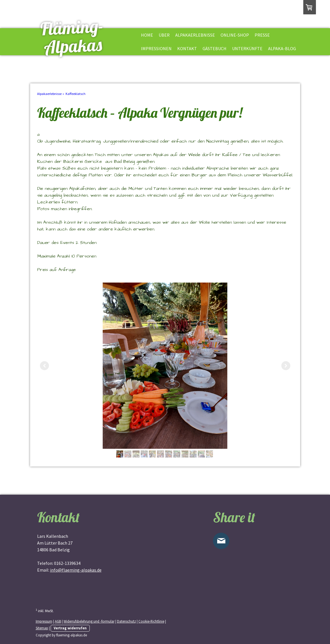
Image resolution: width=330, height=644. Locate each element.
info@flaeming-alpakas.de (76, 570)
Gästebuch (215, 48)
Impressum (44, 621)
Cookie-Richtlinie (151, 621)
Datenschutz (126, 621)
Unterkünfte (247, 48)
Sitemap (42, 628)
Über (164, 35)
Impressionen (156, 48)
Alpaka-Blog (282, 48)
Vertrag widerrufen (70, 628)
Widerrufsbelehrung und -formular (89, 621)
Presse (262, 35)
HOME (147, 35)
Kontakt (187, 48)
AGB (58, 621)
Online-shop (235, 35)
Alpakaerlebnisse (195, 35)
